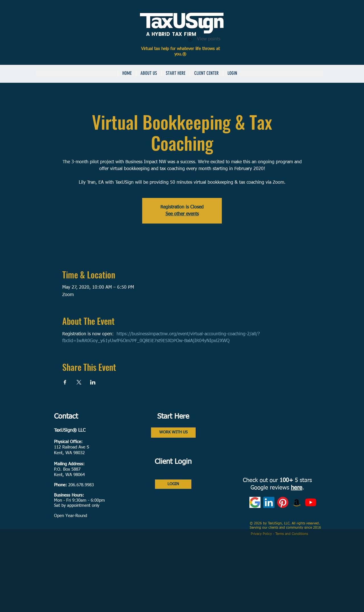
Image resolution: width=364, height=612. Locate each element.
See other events (182, 214)
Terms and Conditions (292, 534)
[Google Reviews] (255, 502)
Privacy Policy (262, 534)
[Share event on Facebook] (65, 382)
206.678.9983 (81, 485)
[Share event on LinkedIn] (93, 382)
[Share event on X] (79, 382)
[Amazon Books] (297, 502)
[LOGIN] (173, 484)
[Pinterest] (283, 502)
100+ (286, 480)
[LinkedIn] (269, 502)
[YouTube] (311, 502)
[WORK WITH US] (173, 433)
